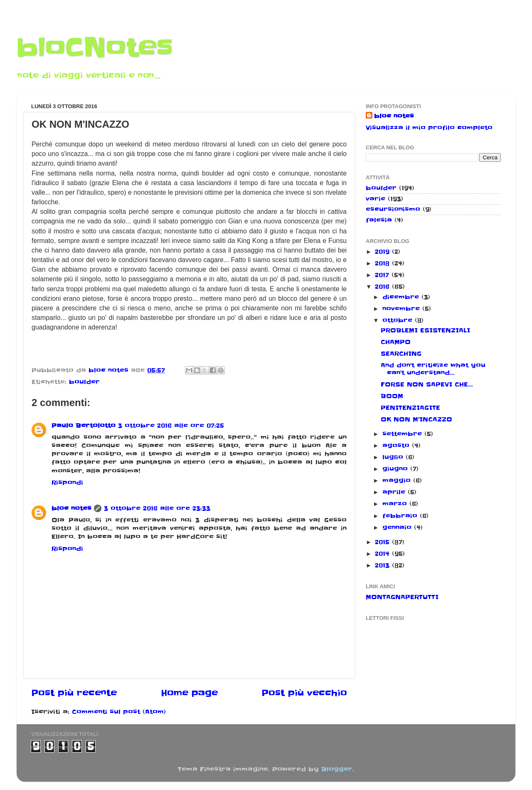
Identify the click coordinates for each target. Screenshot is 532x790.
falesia (379, 220)
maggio (398, 480)
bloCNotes (95, 48)
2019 (383, 252)
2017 (383, 275)
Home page (189, 693)
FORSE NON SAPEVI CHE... (427, 384)
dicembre (402, 297)
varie (376, 199)
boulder (84, 382)
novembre (402, 309)
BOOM (392, 396)
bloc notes (71, 508)
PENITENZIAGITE (410, 408)
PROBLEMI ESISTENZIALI (425, 330)
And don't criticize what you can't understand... (433, 369)
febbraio (401, 516)
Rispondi (67, 483)
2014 (383, 554)
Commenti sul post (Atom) (119, 712)
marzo (396, 504)
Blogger (337, 769)
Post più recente (74, 693)
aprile (395, 492)
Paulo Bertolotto (84, 426)
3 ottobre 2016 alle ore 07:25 (171, 426)
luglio (394, 457)
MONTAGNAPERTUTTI (402, 597)
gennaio (398, 527)
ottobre (399, 320)
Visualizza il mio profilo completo (429, 128)
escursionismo (393, 209)
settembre (403, 434)
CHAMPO (396, 342)
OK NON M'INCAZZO (416, 419)
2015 (383, 542)
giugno (396, 469)
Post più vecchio (304, 693)
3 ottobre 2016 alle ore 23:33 (157, 508)
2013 (383, 565)
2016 (383, 287)
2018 (383, 263)
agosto (397, 446)
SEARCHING (401, 354)
